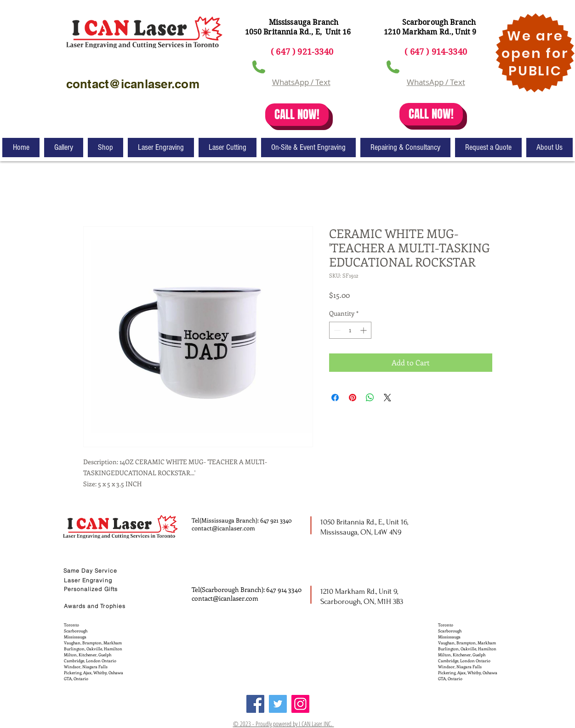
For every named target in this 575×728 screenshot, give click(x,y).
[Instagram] (300, 704)
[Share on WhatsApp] (370, 398)
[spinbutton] (350, 330)
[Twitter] (278, 704)
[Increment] (364, 330)
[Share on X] (387, 398)
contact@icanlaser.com (223, 528)
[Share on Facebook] (335, 398)
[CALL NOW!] (297, 115)
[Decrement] (336, 330)
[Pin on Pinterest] (353, 398)
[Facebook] (255, 704)
